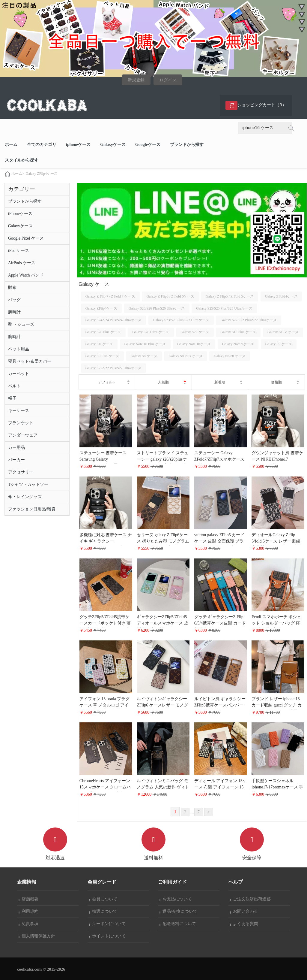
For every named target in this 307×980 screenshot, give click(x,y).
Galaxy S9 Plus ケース (102, 356)
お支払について (176, 899)
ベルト (14, 386)
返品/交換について (178, 911)
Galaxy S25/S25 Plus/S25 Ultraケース (224, 308)
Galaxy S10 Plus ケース (238, 332)
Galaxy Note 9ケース (238, 344)
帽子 (12, 398)
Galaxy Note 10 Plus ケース (145, 344)
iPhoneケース (20, 214)
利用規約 (28, 911)
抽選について (103, 911)
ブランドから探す (187, 145)
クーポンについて (107, 924)
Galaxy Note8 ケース (230, 356)
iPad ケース (19, 251)
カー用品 (16, 448)
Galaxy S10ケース (99, 344)
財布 (12, 287)
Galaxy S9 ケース (279, 344)
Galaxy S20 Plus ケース (103, 332)
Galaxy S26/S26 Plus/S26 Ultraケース (157, 308)
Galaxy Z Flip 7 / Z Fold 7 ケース (110, 296)
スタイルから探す (22, 160)
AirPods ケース (22, 263)
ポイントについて (107, 936)
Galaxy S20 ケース (195, 332)
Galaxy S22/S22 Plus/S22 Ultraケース (249, 320)
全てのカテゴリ (42, 145)
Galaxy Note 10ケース (194, 344)
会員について (103, 899)
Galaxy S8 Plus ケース (186, 356)
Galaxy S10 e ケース (283, 332)
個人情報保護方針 (37, 936)
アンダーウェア (23, 435)
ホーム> (18, 174)
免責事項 (28, 924)
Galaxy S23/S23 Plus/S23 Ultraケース (181, 320)
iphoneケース (78, 145)
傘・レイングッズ (25, 497)
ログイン (168, 80)
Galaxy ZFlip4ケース (42, 174)
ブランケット (21, 423)
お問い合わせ (244, 911)
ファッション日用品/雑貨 (32, 509)
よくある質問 (244, 924)
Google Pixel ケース (26, 238)
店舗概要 (28, 899)
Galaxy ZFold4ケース (281, 296)
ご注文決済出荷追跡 (250, 899)
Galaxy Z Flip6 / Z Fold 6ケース (170, 296)
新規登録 (136, 80)
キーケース (19, 411)
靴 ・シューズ (21, 324)
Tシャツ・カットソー (28, 484)
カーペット (19, 374)
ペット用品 (19, 349)
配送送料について (178, 924)
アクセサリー (21, 472)
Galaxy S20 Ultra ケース (151, 332)
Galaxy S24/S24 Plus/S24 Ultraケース (114, 320)
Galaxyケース (113, 145)
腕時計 (14, 312)
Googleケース (148, 145)
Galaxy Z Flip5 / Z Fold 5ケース (230, 296)
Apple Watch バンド (26, 275)
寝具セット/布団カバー (30, 361)
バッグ (14, 300)
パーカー (16, 460)
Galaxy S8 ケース (144, 356)
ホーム (11, 145)
